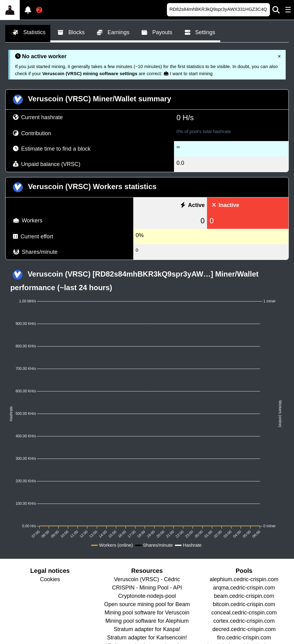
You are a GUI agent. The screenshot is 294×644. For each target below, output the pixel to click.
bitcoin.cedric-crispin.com (244, 604)
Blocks (70, 33)
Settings (199, 33)
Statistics (28, 33)
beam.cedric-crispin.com (244, 596)
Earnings (112, 33)
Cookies (50, 579)
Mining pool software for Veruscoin (147, 613)
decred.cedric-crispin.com (244, 629)
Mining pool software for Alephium (147, 621)
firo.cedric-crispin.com (244, 638)
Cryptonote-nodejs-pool (147, 596)
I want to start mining (188, 73)
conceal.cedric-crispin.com (244, 613)
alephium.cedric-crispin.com (244, 579)
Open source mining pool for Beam (147, 604)
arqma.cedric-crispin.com (244, 588)
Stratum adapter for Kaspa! (147, 629)
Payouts (156, 33)
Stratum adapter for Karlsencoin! (147, 638)
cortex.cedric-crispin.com (244, 621)
